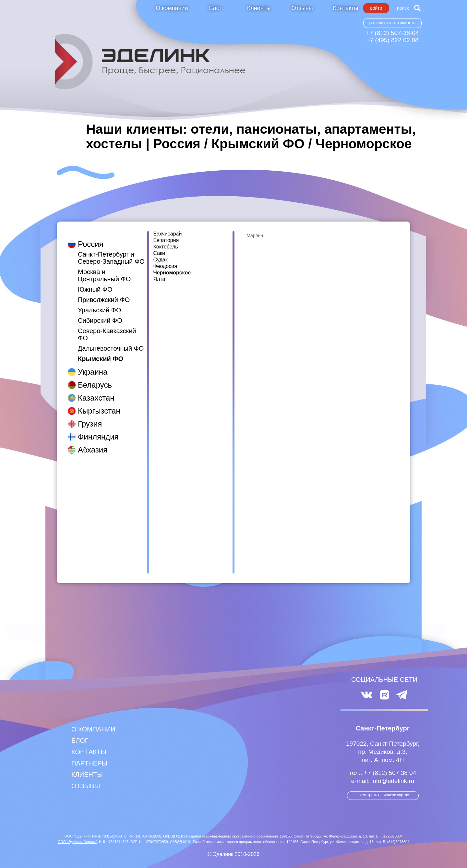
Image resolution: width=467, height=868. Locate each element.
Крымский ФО (101, 352)
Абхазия (93, 443)
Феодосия (165, 266)
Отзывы (302, 8)
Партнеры (89, 763)
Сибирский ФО (100, 314)
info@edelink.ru (393, 781)
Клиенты (259, 8)
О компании (172, 8)
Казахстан (96, 391)
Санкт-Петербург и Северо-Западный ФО (111, 251)
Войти (376, 8)
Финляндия (98, 430)
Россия (91, 238)
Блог (215, 8)
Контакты (346, 8)
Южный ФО (95, 283)
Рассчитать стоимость (393, 23)
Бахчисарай (167, 234)
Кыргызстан (99, 404)
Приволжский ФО (104, 293)
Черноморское (172, 273)
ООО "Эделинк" (77, 836)
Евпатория (166, 240)
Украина (93, 365)
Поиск (403, 8)
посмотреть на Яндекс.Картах (383, 795)
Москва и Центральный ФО (104, 269)
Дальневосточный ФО (111, 342)
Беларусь (95, 378)
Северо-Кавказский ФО (107, 328)
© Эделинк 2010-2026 (233, 854)
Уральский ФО (100, 304)
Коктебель (165, 247)
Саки (159, 253)
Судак (160, 260)
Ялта (159, 279)
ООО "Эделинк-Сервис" (77, 842)
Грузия (90, 417)
